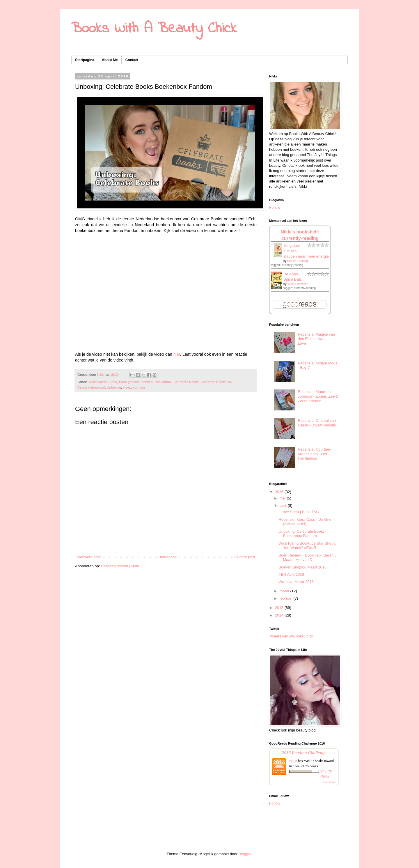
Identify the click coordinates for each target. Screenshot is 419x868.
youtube (139, 387)
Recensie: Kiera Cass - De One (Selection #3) (305, 522)
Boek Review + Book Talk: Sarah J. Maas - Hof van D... (308, 558)
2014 (280, 615)
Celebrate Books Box (216, 382)
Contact (132, 60)
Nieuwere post (89, 557)
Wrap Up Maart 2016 (296, 582)
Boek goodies (129, 382)
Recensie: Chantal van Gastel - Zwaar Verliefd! (317, 423)
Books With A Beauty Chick (154, 29)
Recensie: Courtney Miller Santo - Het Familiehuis (314, 454)
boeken (147, 382)
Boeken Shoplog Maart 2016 (302, 567)
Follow (275, 207)
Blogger (245, 854)
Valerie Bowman (298, 284)
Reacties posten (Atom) (121, 566)
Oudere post (245, 557)
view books (330, 782)
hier (177, 354)
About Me (110, 60)
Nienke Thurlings (298, 261)
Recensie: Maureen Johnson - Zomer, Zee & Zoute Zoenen (318, 396)
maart (285, 591)
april (284, 505)
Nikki (293, 761)
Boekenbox (163, 382)
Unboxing (114, 387)
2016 (280, 492)
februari (287, 598)
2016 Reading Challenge (304, 753)
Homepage (168, 557)
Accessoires (98, 382)
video (127, 387)
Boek (113, 382)
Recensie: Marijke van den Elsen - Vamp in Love (316, 339)
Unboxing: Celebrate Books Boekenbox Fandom (301, 534)
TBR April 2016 (291, 574)
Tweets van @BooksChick (291, 636)
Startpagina (85, 60)
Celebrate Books (186, 382)
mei (283, 498)
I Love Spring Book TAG (299, 512)
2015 (280, 608)
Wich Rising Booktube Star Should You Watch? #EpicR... (307, 546)
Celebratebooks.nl (91, 387)
